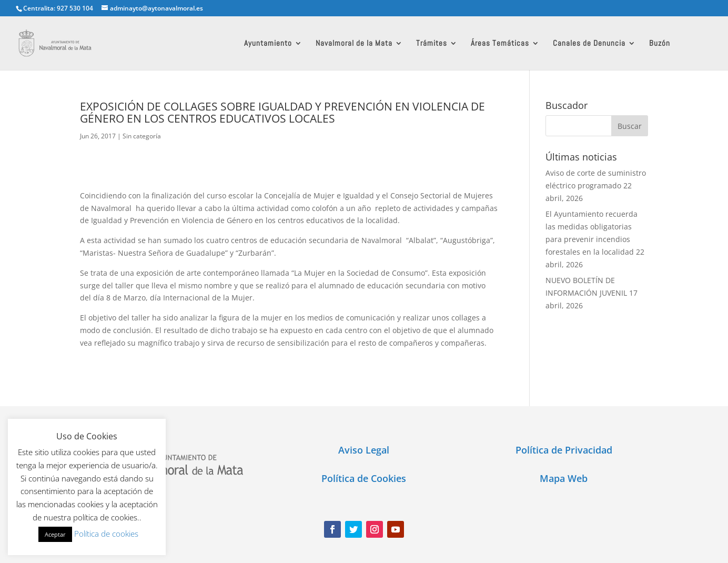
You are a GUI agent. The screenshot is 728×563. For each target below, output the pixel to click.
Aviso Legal (364, 450)
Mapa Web (564, 478)
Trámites (432, 44)
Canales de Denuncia (589, 44)
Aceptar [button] (55, 534)
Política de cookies (106, 534)
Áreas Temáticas (500, 44)
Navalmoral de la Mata (354, 44)
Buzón (660, 44)
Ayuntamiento (268, 44)
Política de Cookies (364, 478)
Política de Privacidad (564, 450)
